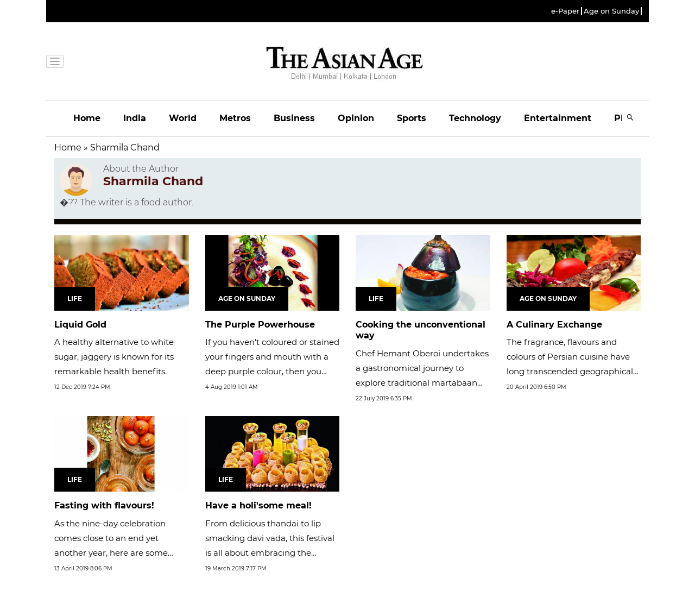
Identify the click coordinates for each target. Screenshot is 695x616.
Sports (412, 118)
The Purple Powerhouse (260, 325)
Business (294, 118)
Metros (235, 118)
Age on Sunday (611, 11)
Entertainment (558, 118)
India (135, 118)
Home (87, 118)
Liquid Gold (80, 325)
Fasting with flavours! (104, 505)
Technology (475, 118)
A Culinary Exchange (554, 325)
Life (75, 298)
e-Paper (565, 11)
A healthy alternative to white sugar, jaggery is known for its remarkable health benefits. (114, 357)
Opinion (356, 118)
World (183, 118)
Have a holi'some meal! (258, 505)
